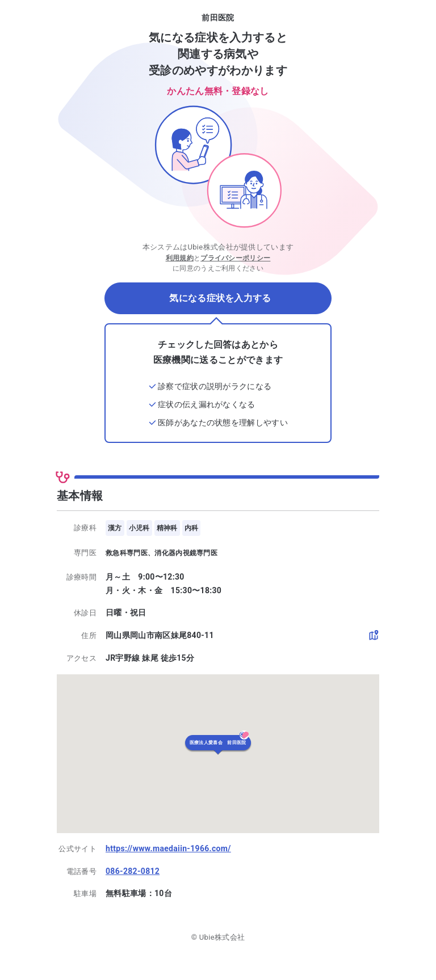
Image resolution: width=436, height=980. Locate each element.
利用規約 (180, 258)
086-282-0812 (133, 871)
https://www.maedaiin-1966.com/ (168, 848)
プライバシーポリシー (235, 258)
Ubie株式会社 (222, 937)
